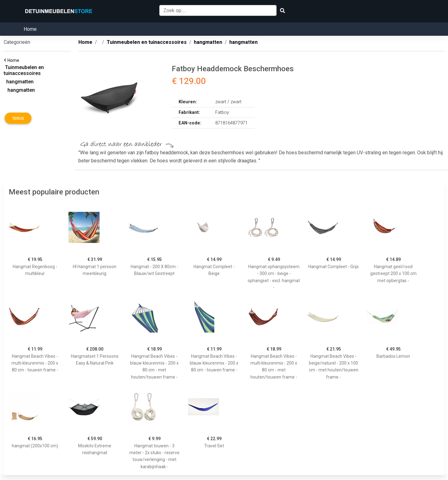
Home (30, 29)
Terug (18, 119)
